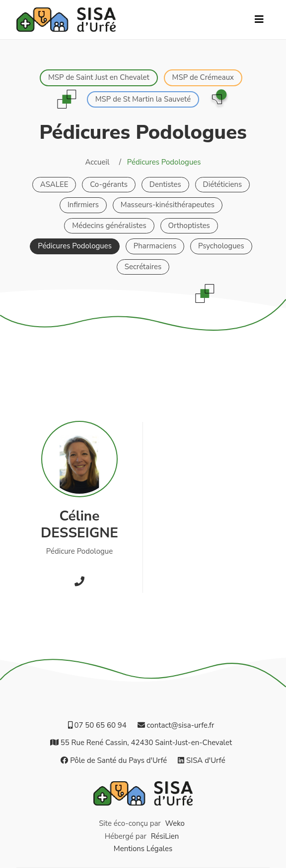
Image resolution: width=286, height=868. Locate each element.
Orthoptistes (189, 226)
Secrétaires (143, 267)
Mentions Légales (143, 849)
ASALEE (54, 184)
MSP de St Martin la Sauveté (143, 99)
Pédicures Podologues (75, 246)
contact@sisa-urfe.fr (176, 725)
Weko (175, 823)
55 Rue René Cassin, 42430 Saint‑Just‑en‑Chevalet (141, 743)
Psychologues (221, 246)
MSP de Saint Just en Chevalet (99, 77)
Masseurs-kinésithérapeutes (168, 205)
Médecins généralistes (109, 226)
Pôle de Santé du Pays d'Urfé (114, 760)
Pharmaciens (155, 246)
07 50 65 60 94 (97, 725)
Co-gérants (109, 184)
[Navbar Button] (259, 20)
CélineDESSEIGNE (79, 524)
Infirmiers (83, 205)
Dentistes (165, 184)
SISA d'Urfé (201, 760)
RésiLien (165, 836)
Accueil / (103, 162)
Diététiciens (223, 184)
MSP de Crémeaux (203, 77)
